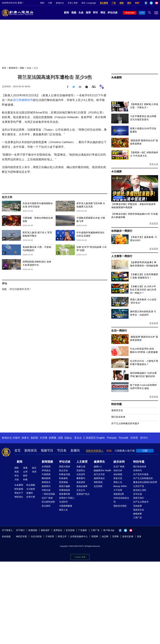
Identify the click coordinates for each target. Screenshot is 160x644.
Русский (124, 438)
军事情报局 (65, 490)
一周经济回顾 (48, 494)
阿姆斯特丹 (26, 100)
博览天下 (19, 493)
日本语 (134, 438)
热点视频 (31, 485)
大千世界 (118, 490)
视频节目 (47, 450)
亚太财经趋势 (48, 502)
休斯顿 (52, 438)
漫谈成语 (81, 482)
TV (143, 13)
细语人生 (63, 510)
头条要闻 (19, 485)
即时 (95, 13)
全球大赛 (31, 497)
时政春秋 (63, 478)
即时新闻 (19, 489)
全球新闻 (46, 467)
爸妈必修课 (82, 486)
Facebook (146, 3)
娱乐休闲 (119, 462)
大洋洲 (43, 438)
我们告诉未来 (118, 417)
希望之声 (62, 536)
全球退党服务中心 (79, 536)
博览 (103, 13)
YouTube (157, 3)
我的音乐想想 (120, 506)
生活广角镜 (119, 467)
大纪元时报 (36, 536)
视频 (74, 13)
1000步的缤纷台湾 (121, 500)
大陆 (17, 479)
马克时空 (63, 502)
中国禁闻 (46, 474)
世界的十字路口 (67, 498)
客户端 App (109, 530)
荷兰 (16, 100)
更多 (139, 536)
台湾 (25, 472)
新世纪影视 (128, 536)
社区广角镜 (47, 498)
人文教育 (82, 462)
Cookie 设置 (80, 557)
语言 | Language (89, 3)
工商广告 (137, 518)
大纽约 (16, 438)
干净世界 (50, 536)
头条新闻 (116, 77)
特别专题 (116, 404)
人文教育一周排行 (122, 256)
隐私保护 (45, 530)
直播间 (75, 450)
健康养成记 (99, 478)
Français (112, 438)
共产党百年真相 (141, 474)
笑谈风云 (81, 470)
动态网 (105, 536)
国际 (22, 68)
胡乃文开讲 (99, 474)
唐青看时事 (65, 494)
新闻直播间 (130, 13)
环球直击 (46, 470)
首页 (4, 68)
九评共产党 (139, 486)
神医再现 (98, 482)
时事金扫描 (65, 474)
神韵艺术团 (21, 536)
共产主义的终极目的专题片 (125, 423)
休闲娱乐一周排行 (122, 231)
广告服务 (83, 530)
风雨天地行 (139, 498)
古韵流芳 (81, 474)
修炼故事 (137, 514)
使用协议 (58, 530)
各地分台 (60, 3)
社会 (29, 68)
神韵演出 (19, 497)
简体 (76, 3)
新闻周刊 (46, 486)
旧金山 (68, 438)
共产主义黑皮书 (141, 502)
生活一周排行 (119, 331)
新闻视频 (47, 462)
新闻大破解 (65, 486)
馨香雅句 (81, 478)
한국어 (144, 438)
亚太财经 (46, 506)
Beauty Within (120, 486)
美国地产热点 (83, 494)
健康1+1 (98, 467)
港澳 (25, 468)
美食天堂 (118, 478)
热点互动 (63, 470)
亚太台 (78, 438)
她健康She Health (102, 470)
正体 (70, 3)
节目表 (62, 450)
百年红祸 (137, 494)
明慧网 (95, 536)
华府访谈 (46, 490)
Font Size (94, 86)
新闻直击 (46, 482)
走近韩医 (98, 486)
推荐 (88, 13)
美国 (17, 472)
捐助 (122, 3)
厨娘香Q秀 (119, 494)
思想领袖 (63, 482)
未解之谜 (81, 467)
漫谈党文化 (117, 410)
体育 (34, 472)
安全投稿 (70, 530)
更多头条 (154, 164)
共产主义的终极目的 (143, 478)
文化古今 (81, 490)
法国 (60, 438)
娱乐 (34, 468)
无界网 (115, 536)
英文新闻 (104, 3)
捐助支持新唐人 (95, 451)
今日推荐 (116, 172)
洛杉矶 (34, 438)
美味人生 (118, 482)
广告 (114, 3)
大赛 (50, 3)
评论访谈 (112, 13)
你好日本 (118, 470)
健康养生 (99, 462)
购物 (137, 3)
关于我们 (20, 530)
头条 (81, 13)
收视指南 (33, 530)
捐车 (129, 3)
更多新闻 (154, 249)
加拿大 (25, 438)
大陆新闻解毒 (66, 506)
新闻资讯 (13, 68)
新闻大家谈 (65, 467)
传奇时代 (137, 470)
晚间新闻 (46, 478)
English (101, 438)
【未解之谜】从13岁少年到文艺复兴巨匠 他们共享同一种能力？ (143, 290)
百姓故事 (137, 506)
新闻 (66, 13)
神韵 (42, 3)
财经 (25, 476)
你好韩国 (118, 474)
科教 (25, 479)
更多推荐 (154, 223)
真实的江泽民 (140, 490)
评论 (17, 476)
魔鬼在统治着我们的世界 (145, 482)
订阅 (145, 451)
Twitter (151, 3)
